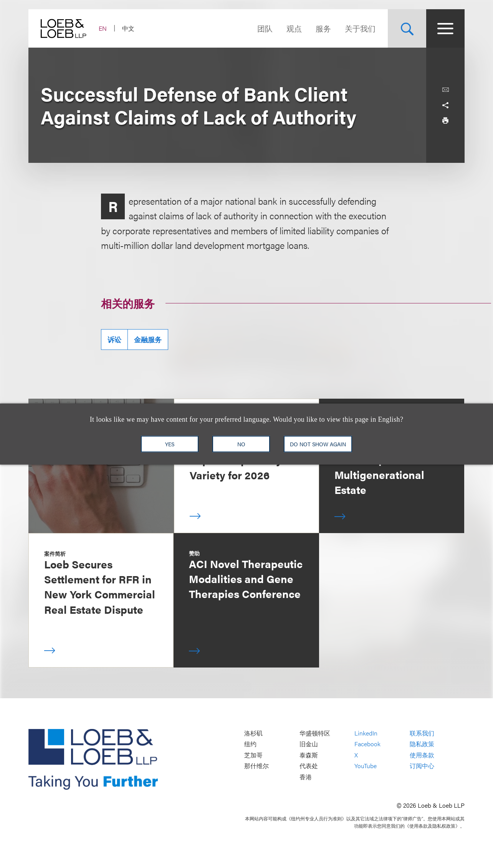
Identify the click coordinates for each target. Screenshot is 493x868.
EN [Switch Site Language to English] (103, 28)
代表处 (309, 766)
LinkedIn (366, 733)
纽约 (250, 744)
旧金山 (309, 744)
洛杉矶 (253, 733)
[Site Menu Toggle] (445, 28)
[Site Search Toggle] (407, 28)
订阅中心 (422, 766)
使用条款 (422, 755)
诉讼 (114, 339)
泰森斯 (309, 755)
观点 (294, 28)
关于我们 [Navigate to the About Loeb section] (360, 28)
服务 (323, 28)
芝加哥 (253, 755)
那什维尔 (256, 766)
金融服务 (148, 339)
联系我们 (422, 733)
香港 (306, 777)
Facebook (367, 744)
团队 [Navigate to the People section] (265, 28)
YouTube (366, 766)
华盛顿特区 (315, 733)
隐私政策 (422, 744)
